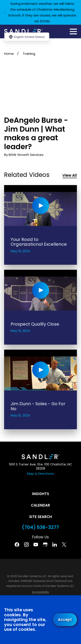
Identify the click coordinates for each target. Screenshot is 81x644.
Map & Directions (40, 474)
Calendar (40, 505)
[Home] (23, 31)
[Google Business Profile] (45, 545)
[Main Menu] (73, 31)
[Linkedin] (55, 545)
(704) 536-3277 (40, 527)
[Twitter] (64, 545)
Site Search (40, 517)
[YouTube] (36, 545)
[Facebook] (17, 545)
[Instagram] (26, 545)
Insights (40, 494)
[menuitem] (40, 592)
